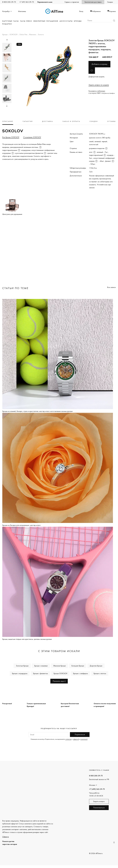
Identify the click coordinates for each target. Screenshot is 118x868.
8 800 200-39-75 (9, 2)
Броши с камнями (41, 666)
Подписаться (80, 734)
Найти (114, 21)
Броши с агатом (100, 673)
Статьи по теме (15, 288)
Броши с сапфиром (80, 673)
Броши (5, 35)
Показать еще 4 (59, 681)
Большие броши (78, 666)
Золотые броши (22, 666)
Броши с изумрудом (20, 673)
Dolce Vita (23, 35)
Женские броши (60, 666)
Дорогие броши (96, 666)
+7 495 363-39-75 (27, 2)
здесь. (46, 159)
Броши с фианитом (40, 673)
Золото (41, 35)
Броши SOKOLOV (60, 673)
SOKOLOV (13, 35)
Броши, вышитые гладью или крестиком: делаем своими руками (27, 639)
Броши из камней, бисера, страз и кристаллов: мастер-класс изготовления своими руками (37, 411)
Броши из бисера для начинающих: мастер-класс (21, 525)
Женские (32, 35)
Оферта (6, 837)
